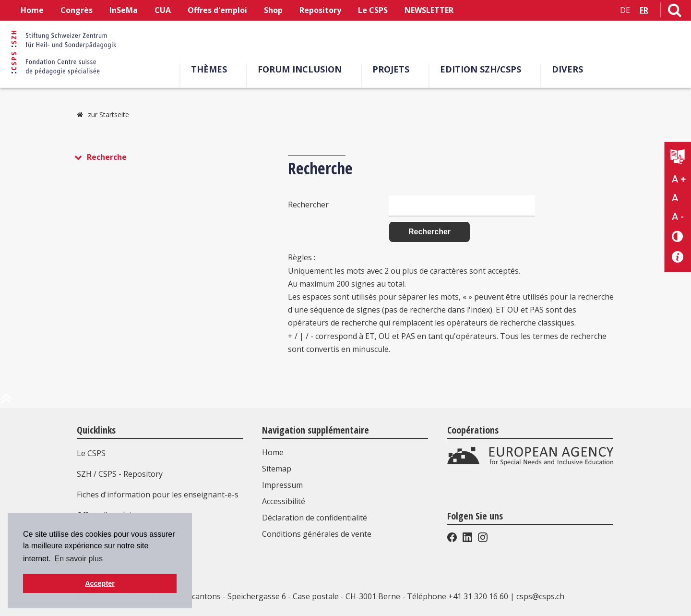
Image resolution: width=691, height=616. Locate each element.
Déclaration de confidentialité (315, 518)
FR (644, 10)
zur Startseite (108, 115)
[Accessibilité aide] (678, 257)
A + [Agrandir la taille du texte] (679, 179)
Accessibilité (284, 501)
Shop (273, 10)
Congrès (77, 10)
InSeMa (124, 10)
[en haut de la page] (6, 402)
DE (625, 10)
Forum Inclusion (300, 69)
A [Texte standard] (675, 198)
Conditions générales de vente (317, 534)
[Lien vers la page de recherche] (675, 12)
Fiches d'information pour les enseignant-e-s (158, 495)
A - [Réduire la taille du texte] (678, 217)
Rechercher (308, 204)
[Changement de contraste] (678, 236)
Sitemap (277, 469)
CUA (163, 10)
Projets (391, 69)
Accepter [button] (100, 583)
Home (32, 10)
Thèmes (209, 69)
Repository (320, 10)
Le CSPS (373, 10)
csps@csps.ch (540, 596)
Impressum (282, 485)
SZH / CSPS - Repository (120, 474)
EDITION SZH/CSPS (481, 69)
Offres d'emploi (217, 10)
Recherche (107, 157)
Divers (567, 69)
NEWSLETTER (429, 10)
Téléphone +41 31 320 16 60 (458, 596)
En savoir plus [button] (78, 559)
